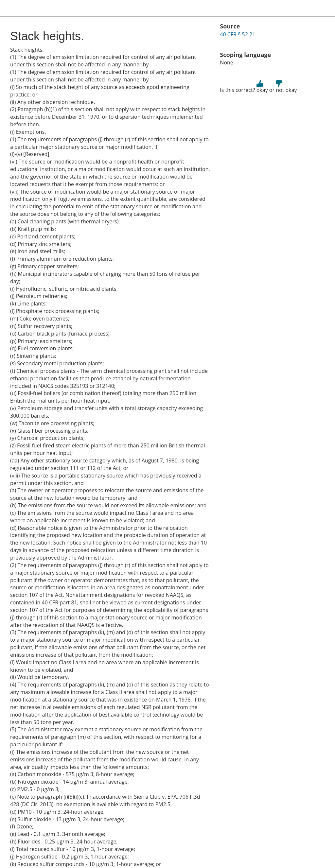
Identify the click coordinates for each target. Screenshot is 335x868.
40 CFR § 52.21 (238, 34)
